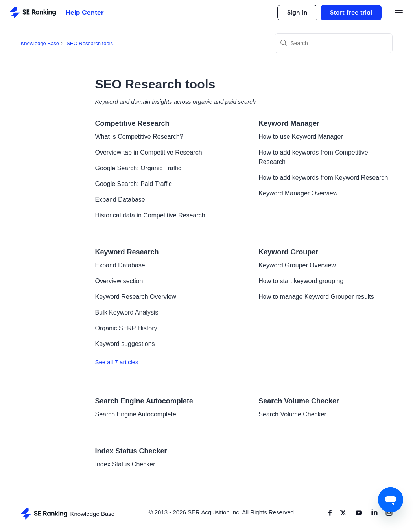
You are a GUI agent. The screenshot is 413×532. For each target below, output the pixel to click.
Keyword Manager (289, 123)
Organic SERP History (126, 328)
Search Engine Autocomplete (144, 401)
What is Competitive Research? (139, 137)
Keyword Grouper (288, 252)
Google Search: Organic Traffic (138, 168)
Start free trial (351, 12)
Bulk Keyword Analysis (127, 312)
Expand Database (120, 200)
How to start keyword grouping (301, 281)
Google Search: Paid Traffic (134, 184)
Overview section (119, 281)
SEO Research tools (90, 43)
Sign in (297, 12)
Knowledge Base (40, 43)
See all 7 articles (117, 362)
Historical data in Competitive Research (150, 215)
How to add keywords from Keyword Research (323, 178)
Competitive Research (132, 123)
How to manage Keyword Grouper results (316, 297)
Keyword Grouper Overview (297, 265)
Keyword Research (127, 252)
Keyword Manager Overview (298, 193)
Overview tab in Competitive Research (149, 152)
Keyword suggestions (125, 344)
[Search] (334, 43)
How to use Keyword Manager (301, 137)
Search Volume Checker (299, 401)
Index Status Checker (131, 451)
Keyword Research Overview (136, 297)
